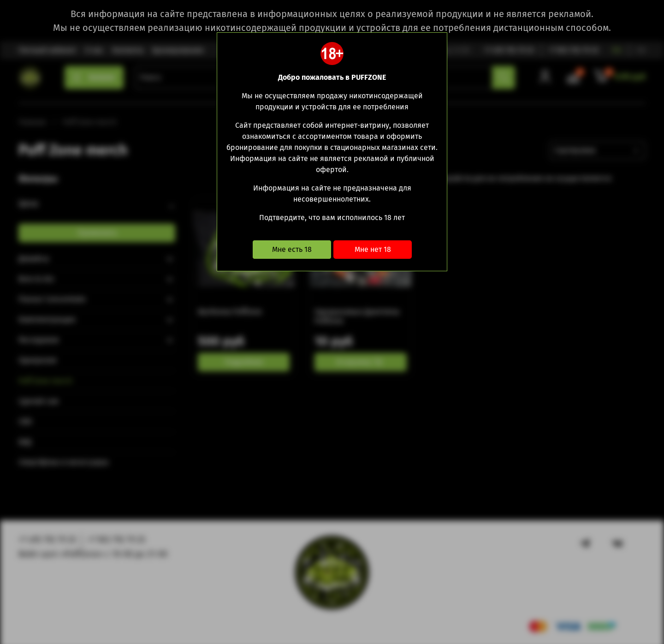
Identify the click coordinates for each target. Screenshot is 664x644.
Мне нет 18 (373, 249)
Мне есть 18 (292, 249)
